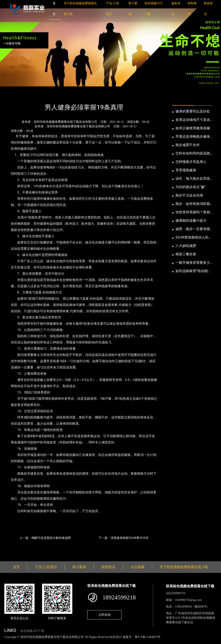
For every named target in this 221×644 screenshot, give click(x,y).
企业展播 (137, 567)
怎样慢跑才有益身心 (191, 162)
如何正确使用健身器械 (193, 128)
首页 (12, 96)
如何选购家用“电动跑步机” (193, 271)
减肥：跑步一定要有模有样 (193, 229)
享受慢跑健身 (186, 170)
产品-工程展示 (46, 567)
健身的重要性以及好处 (193, 111)
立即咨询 (104, 615)
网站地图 (6, 642)
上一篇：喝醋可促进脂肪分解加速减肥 (45, 538)
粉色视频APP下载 (32, 631)
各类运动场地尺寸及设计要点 (193, 120)
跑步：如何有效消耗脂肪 (193, 204)
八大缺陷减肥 (186, 246)
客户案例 (79, 567)
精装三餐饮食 (186, 254)
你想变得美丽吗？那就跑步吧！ (193, 212)
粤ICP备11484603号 (148, 637)
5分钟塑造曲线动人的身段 (194, 238)
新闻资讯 (27, 96)
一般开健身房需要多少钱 (193, 263)
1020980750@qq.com (189, 600)
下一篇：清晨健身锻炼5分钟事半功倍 (123, 538)
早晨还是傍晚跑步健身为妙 (193, 137)
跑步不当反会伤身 (189, 195)
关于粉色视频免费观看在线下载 (184, 567)
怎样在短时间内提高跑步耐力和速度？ (193, 154)
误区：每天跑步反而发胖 (193, 179)
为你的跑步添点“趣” (190, 187)
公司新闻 (44, 96)
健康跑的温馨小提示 (191, 221)
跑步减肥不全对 (188, 145)
